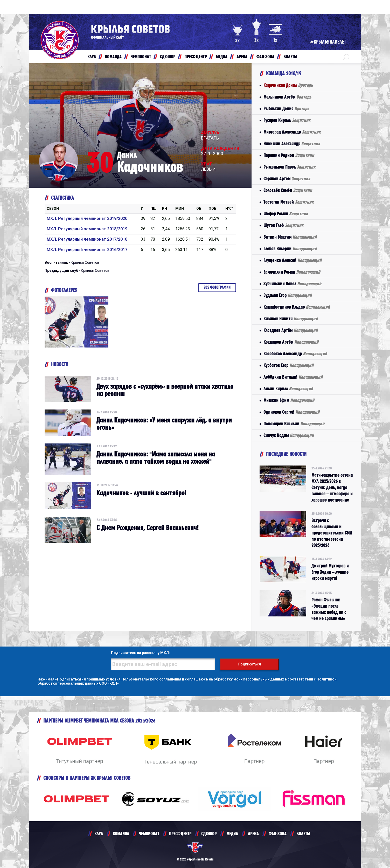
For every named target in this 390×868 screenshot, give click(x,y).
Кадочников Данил (288, 85)
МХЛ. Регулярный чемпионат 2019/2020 (87, 218)
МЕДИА (232, 834)
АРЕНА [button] (242, 57)
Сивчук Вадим (289, 435)
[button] (346, 57)
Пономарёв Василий (294, 424)
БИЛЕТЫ (303, 834)
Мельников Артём (287, 97)
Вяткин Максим (290, 237)
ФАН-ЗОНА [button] (265, 57)
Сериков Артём (287, 179)
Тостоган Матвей (288, 202)
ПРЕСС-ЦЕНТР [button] (196, 57)
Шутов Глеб (283, 225)
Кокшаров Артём (291, 342)
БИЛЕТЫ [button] (290, 57)
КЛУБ (99, 834)
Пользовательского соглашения (151, 679)
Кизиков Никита (291, 319)
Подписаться (250, 664)
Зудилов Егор (288, 295)
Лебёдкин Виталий (293, 377)
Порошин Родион (289, 155)
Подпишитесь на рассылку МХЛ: (140, 653)
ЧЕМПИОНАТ (149, 834)
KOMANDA (121, 834)
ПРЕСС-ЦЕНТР (180, 834)
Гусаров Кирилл (287, 120)
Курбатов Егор (288, 365)
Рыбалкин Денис (286, 109)
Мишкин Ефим (289, 400)
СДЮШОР (209, 834)
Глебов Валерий (290, 249)
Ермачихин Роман (292, 272)
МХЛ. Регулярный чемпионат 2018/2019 (87, 229)
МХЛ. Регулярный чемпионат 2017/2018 (87, 239)
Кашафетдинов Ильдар (297, 307)
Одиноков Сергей (291, 412)
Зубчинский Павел (292, 284)
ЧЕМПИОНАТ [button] (141, 57)
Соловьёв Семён (288, 190)
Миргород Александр (292, 132)
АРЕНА (253, 834)
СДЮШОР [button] (168, 57)
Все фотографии (217, 287)
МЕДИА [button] (222, 57)
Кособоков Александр (295, 354)
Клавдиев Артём (291, 330)
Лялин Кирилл (288, 389)
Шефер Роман (286, 214)
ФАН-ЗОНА (278, 834)
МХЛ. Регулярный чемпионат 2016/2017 (87, 250)
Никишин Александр (292, 144)
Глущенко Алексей (292, 260)
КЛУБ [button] (92, 57)
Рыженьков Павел (289, 167)
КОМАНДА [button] (113, 57)
